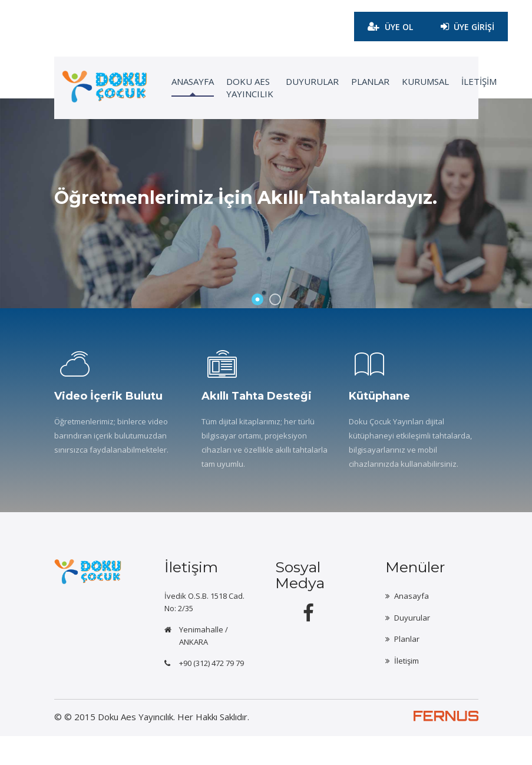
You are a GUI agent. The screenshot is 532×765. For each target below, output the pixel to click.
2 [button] (275, 328)
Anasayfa (412, 625)
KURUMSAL (409, 83)
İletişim (407, 688)
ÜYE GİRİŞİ (466, 22)
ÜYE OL (386, 27)
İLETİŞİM (462, 83)
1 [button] (257, 328)
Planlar (354, 83)
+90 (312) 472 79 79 (212, 692)
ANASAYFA (179, 83)
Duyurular (297, 83)
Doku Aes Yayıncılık (235, 89)
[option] (266, 219)
